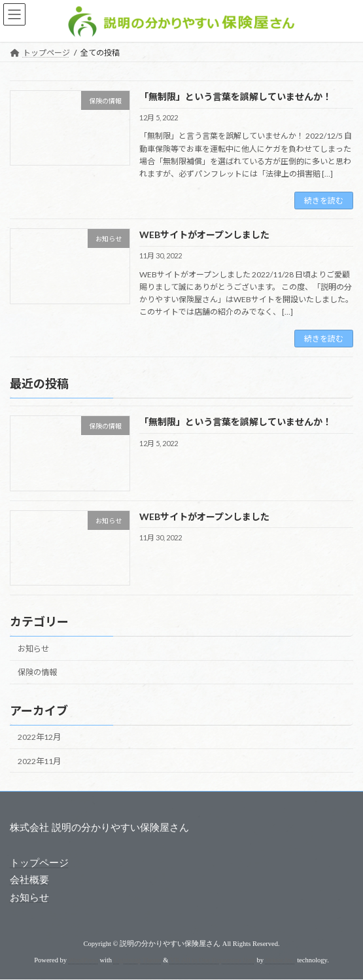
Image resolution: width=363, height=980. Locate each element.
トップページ (39, 863)
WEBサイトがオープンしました (204, 235)
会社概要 (29, 880)
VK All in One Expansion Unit (213, 960)
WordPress (83, 960)
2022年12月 (39, 738)
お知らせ (33, 649)
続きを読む (324, 201)
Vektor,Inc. (280, 960)
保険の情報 (37, 672)
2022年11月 (39, 761)
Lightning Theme (138, 960)
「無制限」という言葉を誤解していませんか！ (235, 96)
